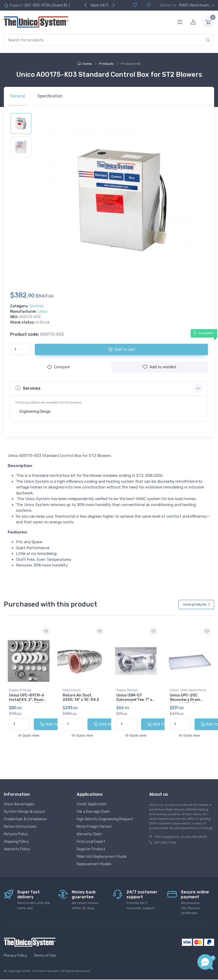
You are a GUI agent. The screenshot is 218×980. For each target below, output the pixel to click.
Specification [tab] (50, 96)
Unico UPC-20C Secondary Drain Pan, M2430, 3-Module (185, 702)
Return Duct (72, 690)
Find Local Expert (91, 837)
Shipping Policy (16, 837)
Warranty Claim (89, 829)
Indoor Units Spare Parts (188, 690)
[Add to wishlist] (46, 631)
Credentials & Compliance (25, 814)
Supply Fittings (20, 690)
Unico (43, 312)
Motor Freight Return (94, 822)
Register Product (91, 844)
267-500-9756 (37, 5)
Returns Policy (16, 829)
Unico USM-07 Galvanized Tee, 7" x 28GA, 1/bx (134, 700)
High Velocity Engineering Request (105, 814)
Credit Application (92, 799)
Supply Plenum (127, 690)
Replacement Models (94, 859)
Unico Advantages (19, 799)
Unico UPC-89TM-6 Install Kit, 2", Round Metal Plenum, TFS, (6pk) (27, 702)
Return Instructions (20, 822)
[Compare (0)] (146, 5)
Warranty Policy (17, 844)
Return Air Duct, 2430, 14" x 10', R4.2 (81, 698)
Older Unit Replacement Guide (102, 852)
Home (85, 64)
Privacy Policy (16, 951)
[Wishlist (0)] (135, 5)
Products (106, 64)
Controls (37, 306)
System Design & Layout (25, 807)
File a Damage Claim (93, 807)
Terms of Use (45, 951)
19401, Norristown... (195, 5)
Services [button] (28, 388)
